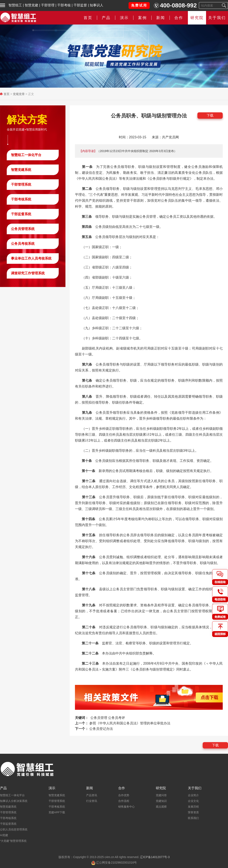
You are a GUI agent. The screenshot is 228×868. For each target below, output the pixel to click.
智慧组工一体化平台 (26, 155)
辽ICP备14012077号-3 (155, 857)
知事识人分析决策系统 (14, 801)
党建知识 (161, 801)
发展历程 (193, 807)
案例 (142, 18)
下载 (210, 115)
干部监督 (80, 5)
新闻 (161, 18)
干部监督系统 (21, 214)
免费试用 (139, 5)
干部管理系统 (21, 184)
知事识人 (96, 5)
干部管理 (48, 5)
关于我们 (217, 18)
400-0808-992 (178, 5)
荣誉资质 (193, 812)
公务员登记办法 (101, 729)
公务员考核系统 (23, 244)
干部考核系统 (21, 199)
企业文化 (193, 801)
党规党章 (19, 94)
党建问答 (161, 795)
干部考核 (64, 5)
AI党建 (4, 835)
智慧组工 (15, 5)
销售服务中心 (126, 807)
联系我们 (193, 818)
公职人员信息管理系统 (14, 829)
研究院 (197, 18)
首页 (88, 18)
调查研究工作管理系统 (28, 273)
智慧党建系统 (21, 170)
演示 (124, 18)
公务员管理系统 (23, 229)
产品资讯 (92, 795)
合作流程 (124, 801)
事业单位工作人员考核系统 (31, 258)
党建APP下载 (57, 812)
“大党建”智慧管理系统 (13, 841)
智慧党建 (31, 5)
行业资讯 (92, 801)
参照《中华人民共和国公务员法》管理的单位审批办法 (130, 723)
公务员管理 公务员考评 (108, 718)
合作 (179, 18)
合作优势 (124, 795)
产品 (106, 18)
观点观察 (161, 807)
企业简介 (193, 795)
